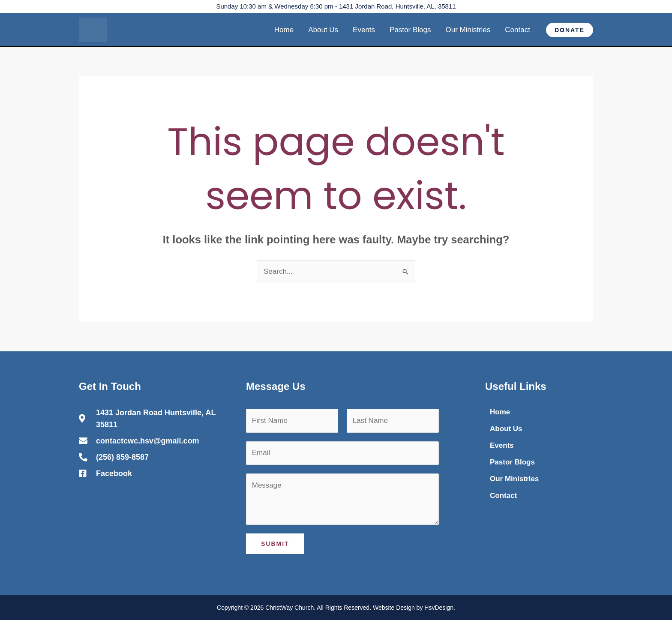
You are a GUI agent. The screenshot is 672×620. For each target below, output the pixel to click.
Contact (517, 30)
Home (284, 30)
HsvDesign (439, 608)
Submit (275, 544)
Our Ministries (468, 30)
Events (364, 30)
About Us (323, 30)
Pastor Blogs (410, 30)
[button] (570, 30)
